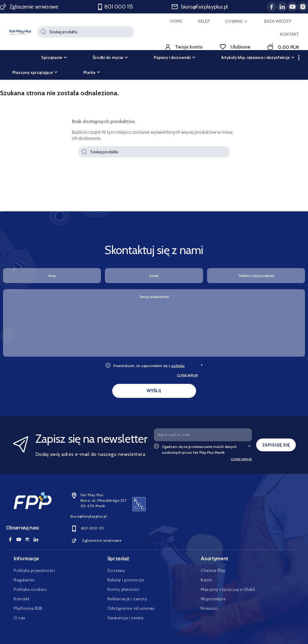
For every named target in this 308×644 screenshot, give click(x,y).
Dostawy (116, 570)
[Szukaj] (86, 32)
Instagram (27, 539)
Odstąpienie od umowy (131, 608)
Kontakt (22, 599)
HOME (176, 21)
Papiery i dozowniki (175, 58)
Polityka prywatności (34, 570)
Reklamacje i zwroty (127, 599)
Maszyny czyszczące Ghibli (228, 589)
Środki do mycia (111, 58)
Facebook (10, 539)
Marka (92, 73)
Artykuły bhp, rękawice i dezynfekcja (258, 58)
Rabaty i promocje (126, 580)
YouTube (19, 539)
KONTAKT (289, 34)
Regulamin (24, 580)
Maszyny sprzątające (36, 73)
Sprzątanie (55, 58)
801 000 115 (115, 7)
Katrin (206, 580)
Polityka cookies (30, 589)
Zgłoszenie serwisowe (30, 7)
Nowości (209, 608)
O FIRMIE (237, 21)
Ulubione (235, 47)
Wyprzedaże (213, 599)
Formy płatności (124, 589)
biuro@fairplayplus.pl (200, 7)
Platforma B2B (28, 608)
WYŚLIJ (154, 391)
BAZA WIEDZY (278, 21)
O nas (20, 618)
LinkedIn (36, 539)
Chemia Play (213, 570)
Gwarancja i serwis (126, 618)
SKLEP (204, 21)
